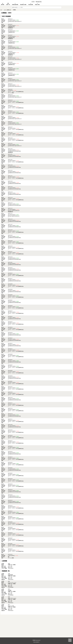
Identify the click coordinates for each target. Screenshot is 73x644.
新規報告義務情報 (15, 4)
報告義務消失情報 (23, 4)
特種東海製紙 (10, 575)
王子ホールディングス (12, 582)
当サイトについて (37, 640)
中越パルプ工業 (11, 606)
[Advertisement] (36, 628)
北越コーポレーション (12, 598)
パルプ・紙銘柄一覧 (7, 10)
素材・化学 (10, 567)
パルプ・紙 (10, 566)
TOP (1, 10)
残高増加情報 (31, 4)
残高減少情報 (37, 4)
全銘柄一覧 (8, 4)
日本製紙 (10, 590)
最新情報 (3, 4)
